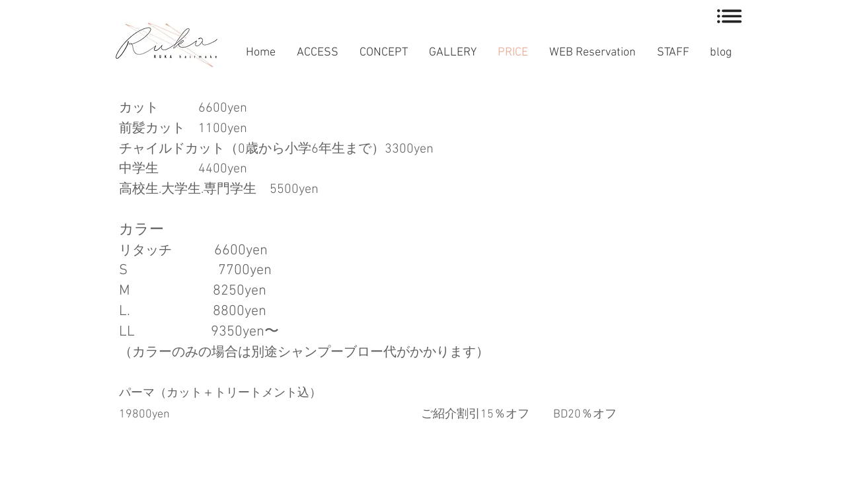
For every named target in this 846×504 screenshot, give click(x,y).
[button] (729, 16)
